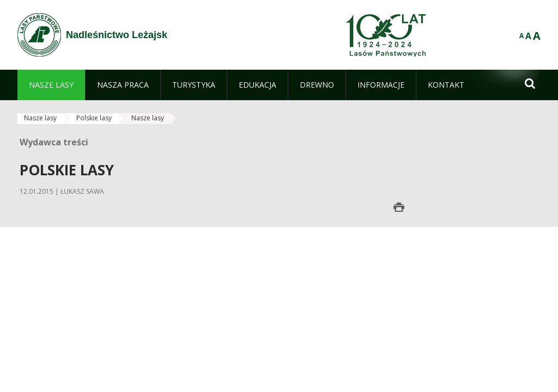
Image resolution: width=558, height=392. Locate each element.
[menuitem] (51, 85)
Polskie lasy (94, 118)
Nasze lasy (40, 118)
